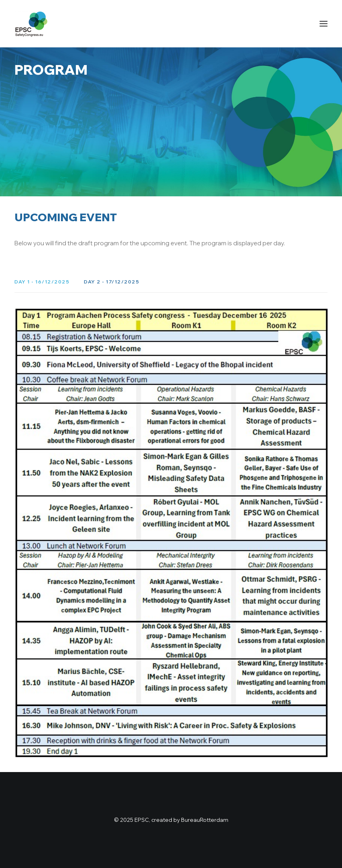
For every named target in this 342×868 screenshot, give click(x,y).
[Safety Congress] (32, 24)
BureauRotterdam (205, 820)
